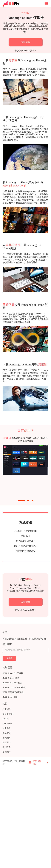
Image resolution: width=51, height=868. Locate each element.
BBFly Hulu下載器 (10, 697)
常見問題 (6, 752)
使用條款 (6, 728)
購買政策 (6, 738)
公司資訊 (6, 709)
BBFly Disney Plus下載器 (13, 673)
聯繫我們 (6, 743)
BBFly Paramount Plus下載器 (14, 688)
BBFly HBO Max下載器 (12, 683)
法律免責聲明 (8, 714)
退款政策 (6, 747)
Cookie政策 (7, 724)
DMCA (5, 719)
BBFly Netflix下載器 (11, 678)
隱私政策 (6, 733)
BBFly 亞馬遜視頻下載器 (13, 692)
